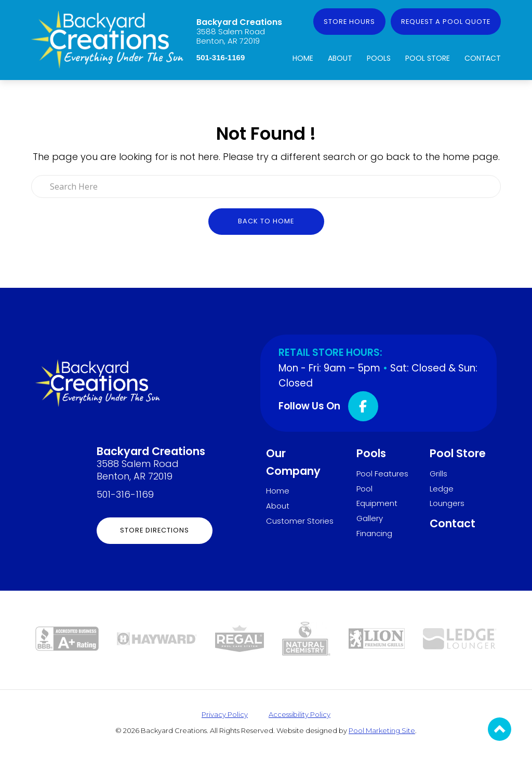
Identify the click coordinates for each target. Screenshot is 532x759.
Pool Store (428, 58)
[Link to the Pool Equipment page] (157, 638)
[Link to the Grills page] (377, 638)
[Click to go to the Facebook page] (363, 406)
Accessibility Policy (300, 714)
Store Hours (349, 22)
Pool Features (382, 474)
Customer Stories (300, 521)
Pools (379, 58)
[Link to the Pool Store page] (240, 638)
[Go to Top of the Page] (500, 729)
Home (303, 58)
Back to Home (266, 221)
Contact (483, 58)
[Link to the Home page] (107, 39)
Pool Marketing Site (382, 730)
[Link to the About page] (67, 638)
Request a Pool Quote (446, 22)
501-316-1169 (221, 57)
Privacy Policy (225, 714)
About (340, 58)
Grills (438, 474)
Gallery (370, 518)
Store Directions (155, 530)
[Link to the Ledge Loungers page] (460, 638)
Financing (374, 533)
